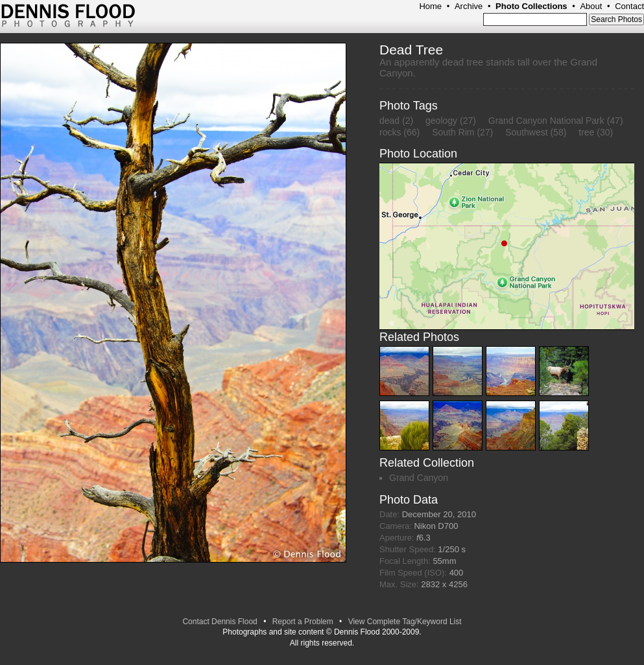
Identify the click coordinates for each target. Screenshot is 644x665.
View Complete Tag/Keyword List (405, 622)
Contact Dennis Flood (220, 622)
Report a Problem (303, 622)
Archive (469, 6)
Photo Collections (531, 6)
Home (430, 6)
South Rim (453, 132)
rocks (390, 132)
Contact (629, 6)
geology (441, 121)
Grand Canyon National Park (546, 121)
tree (586, 132)
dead (389, 121)
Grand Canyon (419, 478)
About (591, 6)
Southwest (526, 132)
